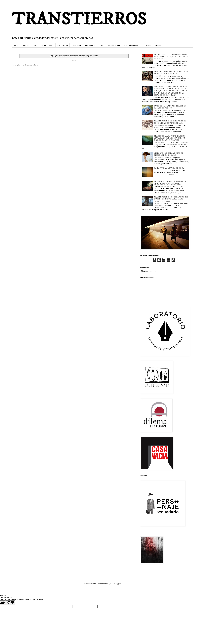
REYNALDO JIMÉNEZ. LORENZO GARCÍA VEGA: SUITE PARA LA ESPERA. (171, 183)
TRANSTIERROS (79, 20)
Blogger (117, 584)
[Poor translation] (10, 603)
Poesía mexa (63, 45)
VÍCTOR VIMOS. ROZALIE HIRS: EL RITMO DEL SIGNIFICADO (169, 154)
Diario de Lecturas (30, 45)
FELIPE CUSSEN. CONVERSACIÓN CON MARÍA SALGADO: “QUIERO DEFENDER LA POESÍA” (171, 57)
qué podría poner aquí (133, 45)
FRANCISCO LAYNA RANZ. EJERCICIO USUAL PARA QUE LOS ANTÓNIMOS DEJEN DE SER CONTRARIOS (170, 138)
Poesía (102, 45)
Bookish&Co (90, 45)
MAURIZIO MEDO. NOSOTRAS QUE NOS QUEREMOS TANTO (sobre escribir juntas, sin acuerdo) (171, 199)
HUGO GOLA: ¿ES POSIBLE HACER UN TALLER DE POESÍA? (170, 107)
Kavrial (148, 45)
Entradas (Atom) (31, 65)
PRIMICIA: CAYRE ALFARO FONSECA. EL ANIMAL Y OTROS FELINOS (171, 73)
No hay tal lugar (47, 45)
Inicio (16, 45)
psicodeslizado (114, 45)
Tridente (159, 45)
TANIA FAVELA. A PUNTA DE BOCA (169, 168)
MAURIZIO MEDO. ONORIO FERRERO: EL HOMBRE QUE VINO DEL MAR (170, 122)
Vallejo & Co (76, 45)
